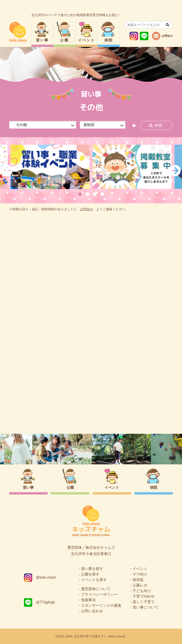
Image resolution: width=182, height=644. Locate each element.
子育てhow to (143, 596)
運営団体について (96, 589)
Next (175, 170)
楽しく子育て (144, 602)
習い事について (145, 607)
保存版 (138, 580)
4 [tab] (102, 194)
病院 (109, 40)
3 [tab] (95, 194)
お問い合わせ (92, 611)
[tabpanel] (50, 167)
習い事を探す (92, 569)
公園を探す (90, 574)
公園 (64, 40)
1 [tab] (80, 194)
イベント (87, 40)
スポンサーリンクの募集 (101, 605)
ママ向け (140, 574)
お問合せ (87, 209)
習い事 (42, 40)
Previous (7, 170)
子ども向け (142, 591)
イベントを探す (94, 580)
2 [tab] (87, 194)
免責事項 (88, 600)
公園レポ (140, 585)
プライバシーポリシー (99, 594)
